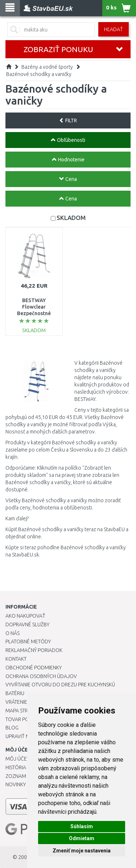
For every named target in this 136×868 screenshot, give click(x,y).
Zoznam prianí (24, 776)
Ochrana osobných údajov (41, 676)
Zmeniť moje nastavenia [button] (82, 851)
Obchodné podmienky (34, 668)
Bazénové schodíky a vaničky (39, 74)
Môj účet (17, 759)
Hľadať (114, 29)
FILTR (68, 120)
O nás (13, 633)
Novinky (16, 784)
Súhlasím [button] (82, 826)
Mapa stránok (23, 711)
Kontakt (16, 659)
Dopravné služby (27, 624)
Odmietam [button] (82, 838)
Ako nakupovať (25, 616)
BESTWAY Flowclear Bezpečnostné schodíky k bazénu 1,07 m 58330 (34, 314)
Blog (12, 728)
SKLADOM (71, 218)
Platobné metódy (28, 642)
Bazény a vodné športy (47, 67)
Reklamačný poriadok (34, 650)
